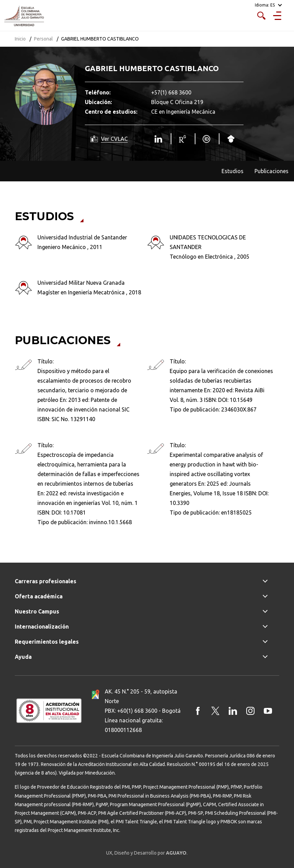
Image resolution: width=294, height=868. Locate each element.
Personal (43, 39)
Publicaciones (272, 171)
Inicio (20, 39)
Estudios (233, 171)
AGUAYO (176, 853)
